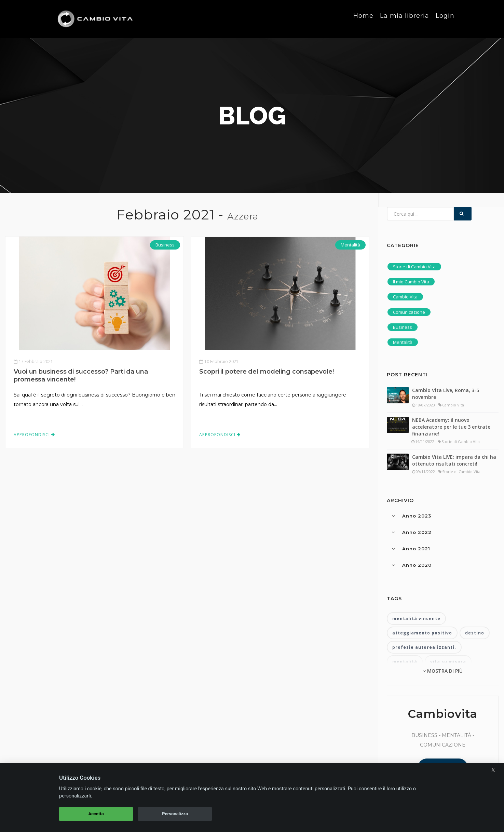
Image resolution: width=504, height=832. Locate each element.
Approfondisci (34, 435)
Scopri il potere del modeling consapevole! (267, 372)
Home (363, 18)
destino (475, 633)
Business (165, 245)
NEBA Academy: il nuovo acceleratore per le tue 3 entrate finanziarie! (451, 427)
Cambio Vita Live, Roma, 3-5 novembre (446, 394)
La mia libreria (405, 18)
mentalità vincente (416, 619)
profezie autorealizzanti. (424, 647)
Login (445, 18)
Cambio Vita (405, 297)
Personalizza (175, 814)
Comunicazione (409, 312)
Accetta (96, 814)
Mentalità (350, 245)
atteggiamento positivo (422, 633)
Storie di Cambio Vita (414, 267)
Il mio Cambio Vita (411, 282)
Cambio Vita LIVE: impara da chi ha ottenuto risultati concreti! (454, 460)
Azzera (243, 216)
